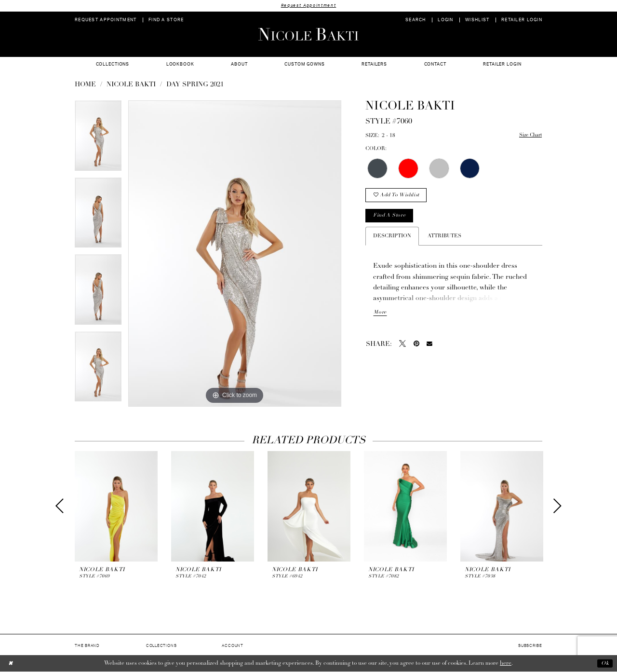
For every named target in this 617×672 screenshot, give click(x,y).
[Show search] (416, 20)
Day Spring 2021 (195, 85)
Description (392, 238)
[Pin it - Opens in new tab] (416, 345)
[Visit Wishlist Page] (477, 20)
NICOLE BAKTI (131, 85)
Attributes (444, 238)
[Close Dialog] (11, 664)
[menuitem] (106, 20)
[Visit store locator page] (166, 20)
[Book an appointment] (106, 20)
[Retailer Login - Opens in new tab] (522, 20)
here (506, 663)
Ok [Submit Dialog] (605, 663)
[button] (446, 20)
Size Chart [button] (530, 136)
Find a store (390, 217)
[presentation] (116, 506)
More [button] (380, 314)
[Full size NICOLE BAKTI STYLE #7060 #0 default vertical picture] (235, 254)
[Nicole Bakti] (308, 34)
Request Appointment (308, 6)
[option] (98, 139)
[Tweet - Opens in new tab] (402, 345)
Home (85, 85)
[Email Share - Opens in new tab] (429, 346)
